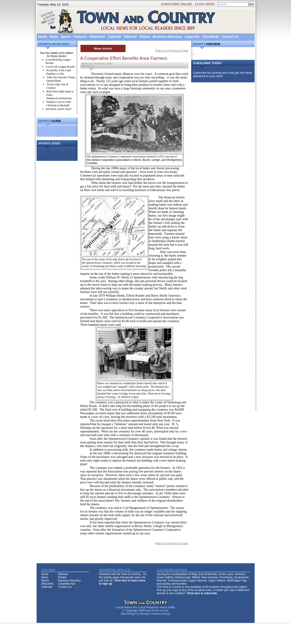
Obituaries (97, 37)
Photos (145, 37)
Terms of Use (160, 611)
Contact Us (230, 37)
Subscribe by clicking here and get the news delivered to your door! (223, 74)
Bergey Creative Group (155, 614)
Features (80, 37)
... (40, 130)
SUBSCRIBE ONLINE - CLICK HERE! (188, 4)
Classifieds (211, 37)
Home (43, 37)
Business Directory (167, 37)
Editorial (130, 37)
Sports (66, 37)
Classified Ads (66, 584)
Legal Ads (192, 37)
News (54, 37)
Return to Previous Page (172, 51)
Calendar (115, 37)
